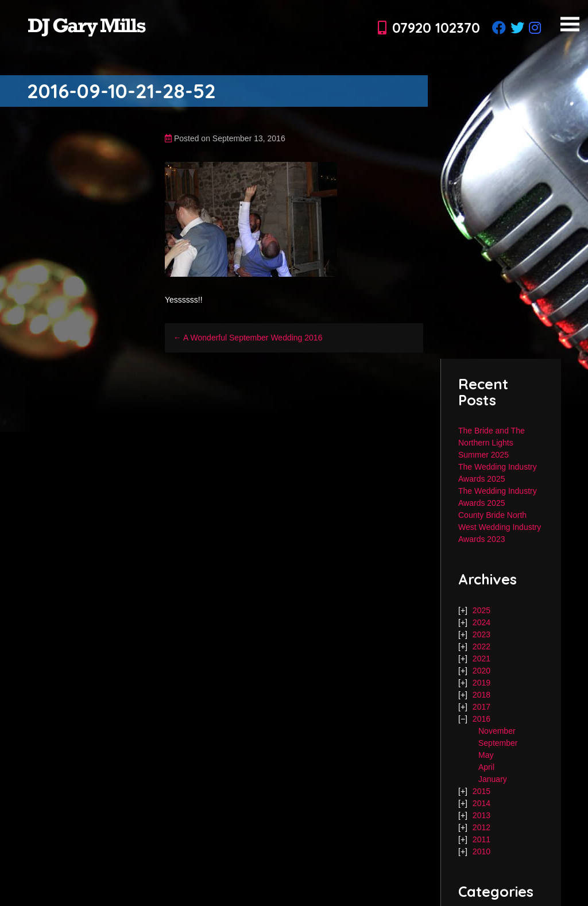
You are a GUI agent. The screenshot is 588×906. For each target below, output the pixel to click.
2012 (481, 827)
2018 (481, 695)
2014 (481, 803)
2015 (481, 791)
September (498, 743)
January (493, 779)
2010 (481, 851)
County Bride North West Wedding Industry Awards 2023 (500, 527)
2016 (481, 719)
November (497, 731)
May (486, 755)
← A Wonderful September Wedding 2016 (248, 338)
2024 (481, 622)
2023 (481, 634)
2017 (481, 707)
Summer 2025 (483, 455)
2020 (481, 671)
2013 (481, 815)
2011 (481, 839)
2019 (481, 683)
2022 (481, 646)
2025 (481, 610)
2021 (481, 659)
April (486, 767)
